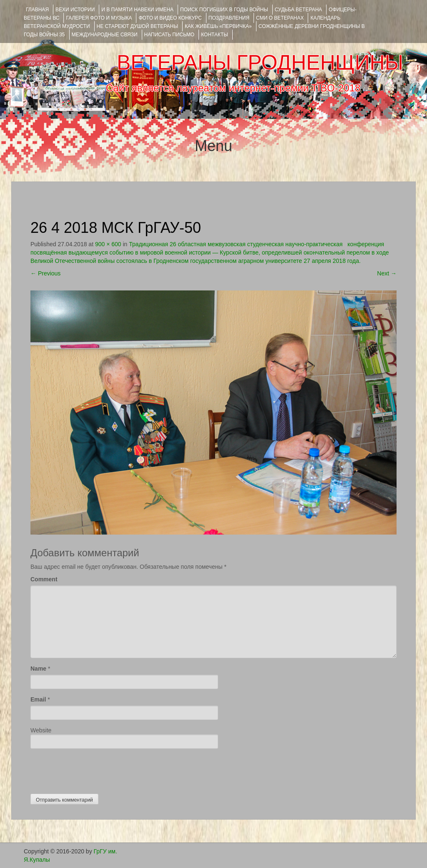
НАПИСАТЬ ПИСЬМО (170, 35)
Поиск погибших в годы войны (224, 10)
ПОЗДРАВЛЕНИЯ (229, 18)
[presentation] (94, 769)
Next (387, 273)
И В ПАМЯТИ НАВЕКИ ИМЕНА (137, 10)
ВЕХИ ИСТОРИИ (75, 10)
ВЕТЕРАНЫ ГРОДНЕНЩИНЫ (260, 63)
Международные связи (105, 35)
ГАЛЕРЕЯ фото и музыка (99, 18)
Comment (44, 579)
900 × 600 (108, 244)
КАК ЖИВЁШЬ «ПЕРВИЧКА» (218, 26)
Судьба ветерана (299, 10)
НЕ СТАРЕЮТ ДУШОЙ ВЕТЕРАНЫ (137, 26)
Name (38, 669)
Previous (45, 273)
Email (38, 699)
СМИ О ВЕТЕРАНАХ (280, 18)
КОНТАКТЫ (215, 35)
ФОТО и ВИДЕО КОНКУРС (170, 18)
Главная (37, 10)
